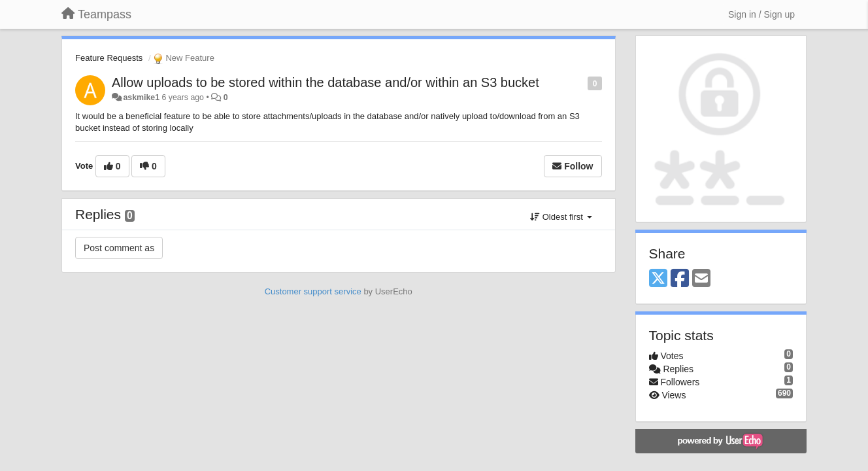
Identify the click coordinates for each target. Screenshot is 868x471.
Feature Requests (109, 58)
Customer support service (313, 291)
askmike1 (141, 97)
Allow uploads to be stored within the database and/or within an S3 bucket (325, 82)
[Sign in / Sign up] (761, 14)
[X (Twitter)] (658, 279)
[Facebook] (680, 279)
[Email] (701, 279)
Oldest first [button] (561, 217)
